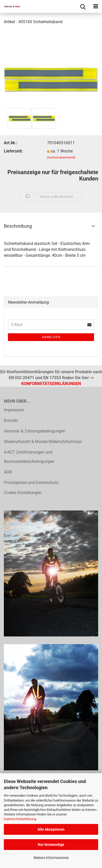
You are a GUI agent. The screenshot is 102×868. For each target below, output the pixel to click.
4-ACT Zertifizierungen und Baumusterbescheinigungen (29, 457)
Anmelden (51, 337)
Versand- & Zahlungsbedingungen (35, 431)
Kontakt (11, 420)
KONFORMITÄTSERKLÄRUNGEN (51, 384)
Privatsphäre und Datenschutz (31, 483)
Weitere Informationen (51, 858)
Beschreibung (18, 226)
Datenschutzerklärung (20, 819)
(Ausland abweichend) (61, 158)
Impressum (14, 410)
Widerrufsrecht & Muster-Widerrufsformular (43, 442)
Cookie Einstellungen (23, 493)
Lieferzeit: (13, 151)
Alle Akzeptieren (51, 829)
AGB (8, 472)
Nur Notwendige (51, 845)
